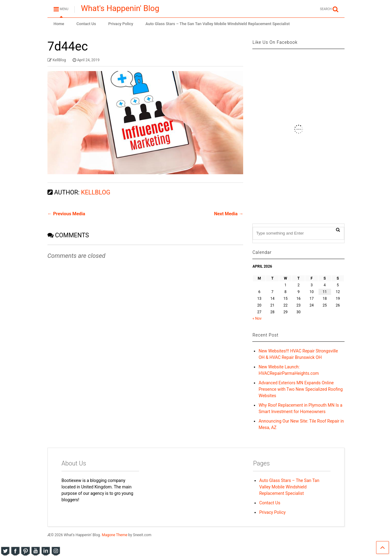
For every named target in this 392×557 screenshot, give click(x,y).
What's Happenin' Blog (120, 8)
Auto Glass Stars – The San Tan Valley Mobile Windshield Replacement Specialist (218, 24)
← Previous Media (66, 214)
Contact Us (86, 24)
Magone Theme (114, 535)
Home (59, 24)
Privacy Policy (121, 24)
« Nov (257, 318)
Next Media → (229, 214)
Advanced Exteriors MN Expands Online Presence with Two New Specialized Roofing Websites (301, 389)
